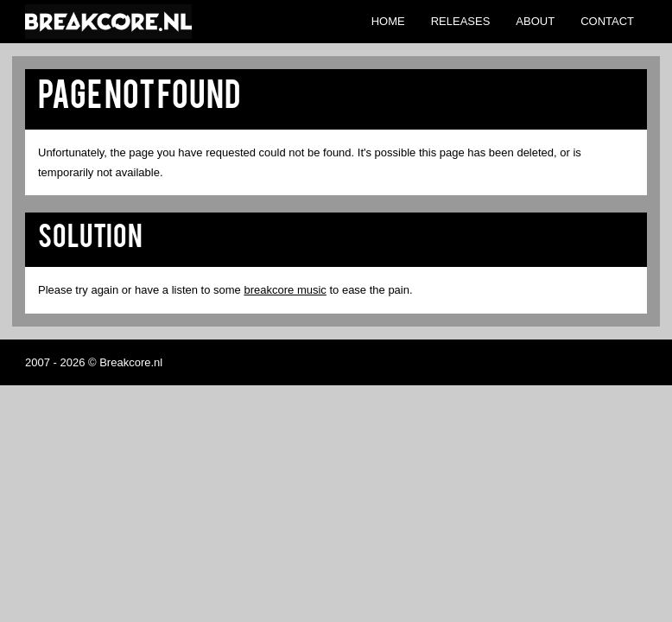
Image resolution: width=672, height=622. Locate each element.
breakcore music (285, 290)
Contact (607, 21)
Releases (461, 21)
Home (388, 21)
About (535, 21)
